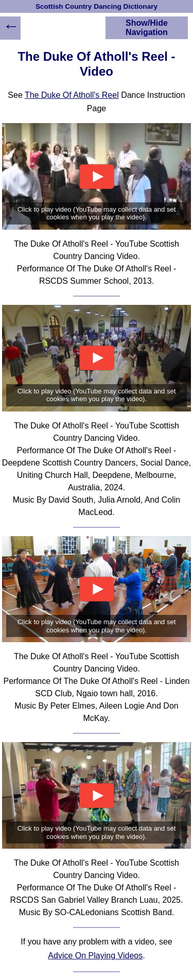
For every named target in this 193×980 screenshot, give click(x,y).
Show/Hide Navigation (147, 28)
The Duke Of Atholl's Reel (72, 95)
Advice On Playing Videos (95, 956)
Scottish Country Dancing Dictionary (97, 6)
